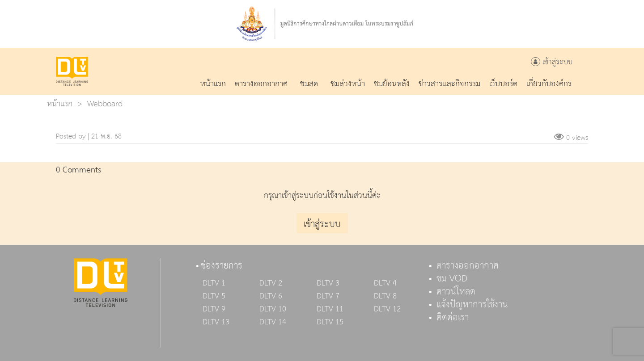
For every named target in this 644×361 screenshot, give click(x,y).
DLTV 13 (216, 322)
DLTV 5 (214, 296)
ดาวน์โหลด (456, 292)
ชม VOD (452, 279)
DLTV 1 (214, 283)
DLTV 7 (328, 296)
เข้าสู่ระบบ (552, 62)
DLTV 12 (387, 309)
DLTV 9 (214, 309)
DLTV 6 (271, 296)
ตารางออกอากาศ (468, 266)
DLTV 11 (330, 309)
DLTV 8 (385, 296)
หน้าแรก (60, 104)
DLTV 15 (330, 322)
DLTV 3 (328, 283)
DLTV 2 (271, 283)
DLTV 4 (385, 283)
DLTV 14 (273, 322)
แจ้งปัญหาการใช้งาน (472, 305)
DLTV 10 (273, 309)
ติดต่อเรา (453, 318)
